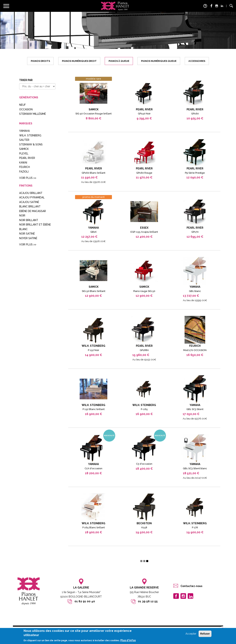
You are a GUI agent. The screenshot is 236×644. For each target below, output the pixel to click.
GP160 (195, 114)
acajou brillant (31, 193)
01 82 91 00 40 (85, 601)
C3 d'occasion (144, 464)
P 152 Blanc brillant (94, 409)
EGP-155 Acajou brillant (144, 232)
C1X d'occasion (93, 468)
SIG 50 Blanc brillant (94, 291)
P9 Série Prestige (195, 173)
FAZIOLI (24, 172)
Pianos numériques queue (159, 61)
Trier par (26, 80)
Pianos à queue (119, 61)
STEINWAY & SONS (31, 144)
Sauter (24, 140)
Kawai (23, 163)
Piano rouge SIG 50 (144, 291)
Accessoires (197, 61)
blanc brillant (30, 206)
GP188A (144, 350)
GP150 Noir (144, 114)
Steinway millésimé (33, 114)
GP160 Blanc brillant (93, 173)
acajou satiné (29, 202)
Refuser (205, 634)
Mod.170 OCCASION (195, 350)
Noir (22, 216)
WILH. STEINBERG (30, 135)
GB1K (93, 232)
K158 (144, 527)
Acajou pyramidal (32, 197)
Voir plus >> (28, 178)
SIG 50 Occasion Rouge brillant (93, 114)
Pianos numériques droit (79, 61)
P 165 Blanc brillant (94, 527)
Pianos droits (40, 61)
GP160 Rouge (144, 173)
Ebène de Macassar (33, 211)
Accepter (191, 634)
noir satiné (27, 234)
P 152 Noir (94, 350)
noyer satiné (28, 238)
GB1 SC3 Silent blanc (195, 468)
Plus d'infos (128, 640)
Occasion (26, 109)
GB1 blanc (195, 291)
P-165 (144, 409)
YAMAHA (24, 131)
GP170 (195, 232)
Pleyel (24, 154)
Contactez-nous (191, 586)
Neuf (22, 105)
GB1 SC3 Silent (195, 409)
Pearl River (27, 158)
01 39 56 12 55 (148, 601)
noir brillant (29, 220)
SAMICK (24, 149)
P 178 (195, 527)
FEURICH (25, 167)
